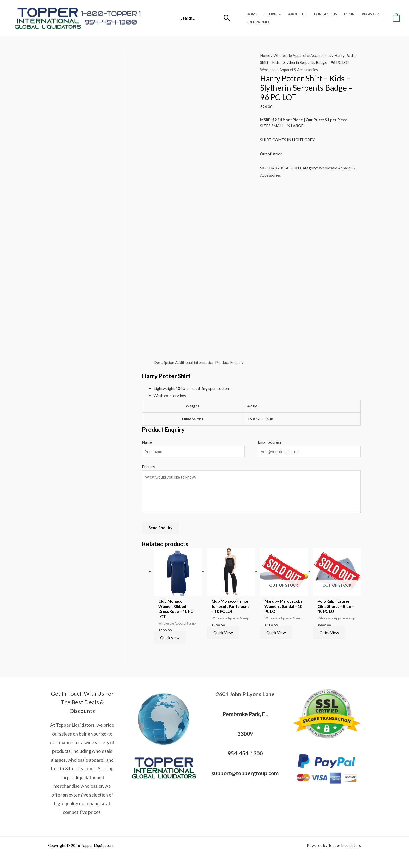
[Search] (227, 18)
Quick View (170, 638)
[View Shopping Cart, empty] (396, 18)
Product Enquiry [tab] (229, 362)
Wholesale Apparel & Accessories (302, 55)
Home (265, 55)
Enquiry (149, 467)
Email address (270, 442)
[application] (279, 14)
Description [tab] (164, 362)
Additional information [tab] (195, 362)
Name (147, 442)
